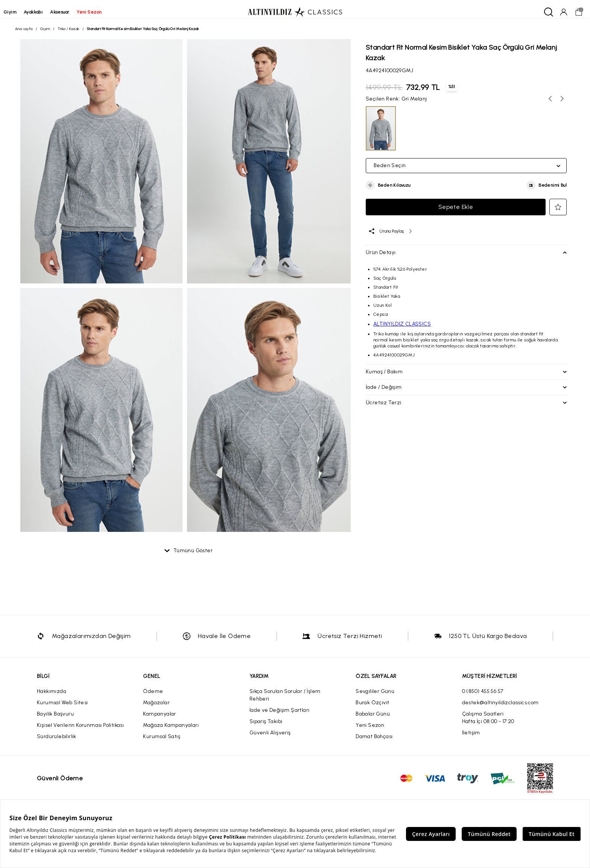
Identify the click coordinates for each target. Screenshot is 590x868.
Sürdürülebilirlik (57, 742)
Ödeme (153, 697)
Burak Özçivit (372, 709)
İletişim (471, 739)
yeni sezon (100, 12)
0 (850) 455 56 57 (483, 697)
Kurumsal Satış (162, 742)
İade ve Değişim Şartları (280, 716)
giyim (21, 12)
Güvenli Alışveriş (270, 739)
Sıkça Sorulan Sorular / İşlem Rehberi (285, 701)
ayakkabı (44, 12)
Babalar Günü (373, 720)
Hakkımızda (52, 697)
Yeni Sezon (370, 731)
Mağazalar (156, 709)
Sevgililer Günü (375, 697)
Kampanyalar (159, 720)
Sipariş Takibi (266, 727)
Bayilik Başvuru (55, 720)
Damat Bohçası (374, 742)
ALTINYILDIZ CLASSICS (402, 327)
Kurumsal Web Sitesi (62, 709)
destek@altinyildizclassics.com (500, 709)
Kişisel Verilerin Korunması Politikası (80, 731)
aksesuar (71, 12)
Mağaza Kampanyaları (171, 731)
